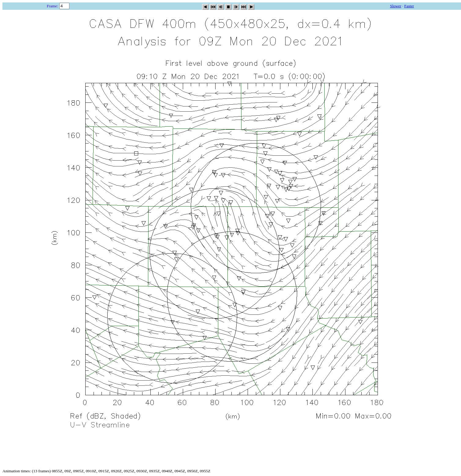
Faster (409, 6)
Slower (396, 6)
